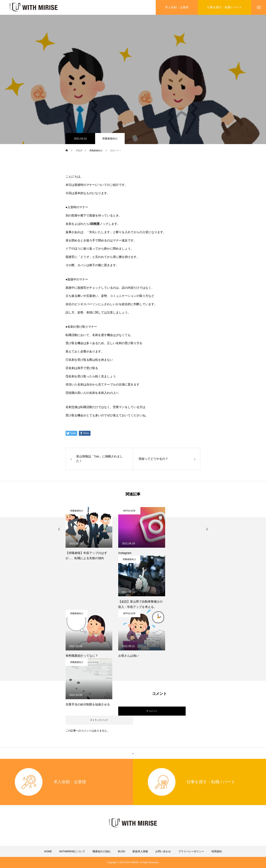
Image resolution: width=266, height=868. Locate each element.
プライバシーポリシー (191, 851)
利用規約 (217, 851)
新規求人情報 (140, 851)
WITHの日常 (129, 511)
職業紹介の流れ (102, 851)
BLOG (122, 851)
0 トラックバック (99, 720)
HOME (48, 851)
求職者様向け (110, 139)
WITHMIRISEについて (72, 851)
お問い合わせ (163, 851)
